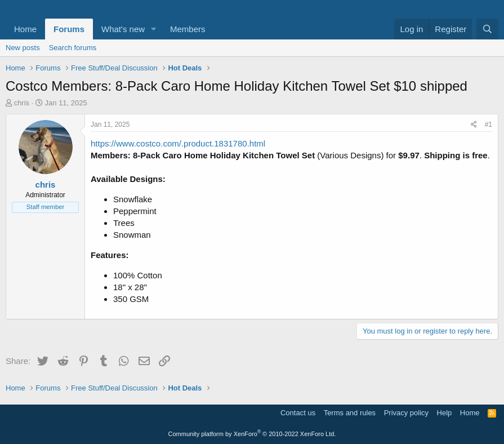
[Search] (487, 29)
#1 (489, 125)
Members (188, 29)
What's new (123, 29)
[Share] (474, 125)
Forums (69, 29)
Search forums (73, 48)
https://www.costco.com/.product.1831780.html (178, 143)
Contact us (298, 413)
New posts (23, 48)
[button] (154, 29)
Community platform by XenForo (252, 434)
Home (25, 29)
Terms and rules (350, 413)
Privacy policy (406, 413)
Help (445, 413)
